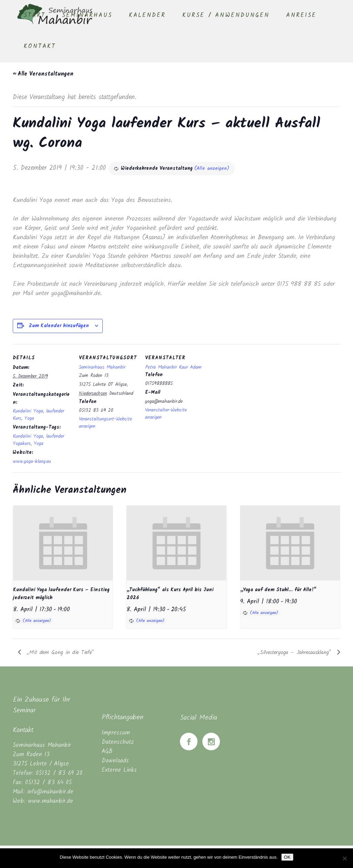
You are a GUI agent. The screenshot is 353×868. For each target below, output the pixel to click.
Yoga (29, 418)
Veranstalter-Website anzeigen (166, 414)
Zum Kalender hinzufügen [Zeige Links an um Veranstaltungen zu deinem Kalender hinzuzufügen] (59, 326)
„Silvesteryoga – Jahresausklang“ (296, 652)
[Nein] (344, 858)
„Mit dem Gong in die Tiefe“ (59, 652)
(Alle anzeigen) (212, 168)
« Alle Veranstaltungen (43, 74)
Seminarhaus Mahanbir (102, 367)
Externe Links (119, 770)
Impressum (116, 733)
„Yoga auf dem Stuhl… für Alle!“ (278, 590)
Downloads (115, 761)
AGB (107, 752)
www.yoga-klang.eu (32, 461)
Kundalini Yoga (28, 411)
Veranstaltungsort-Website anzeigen (105, 423)
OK (287, 857)
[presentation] (63, 543)
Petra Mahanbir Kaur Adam (173, 367)
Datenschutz (118, 742)
